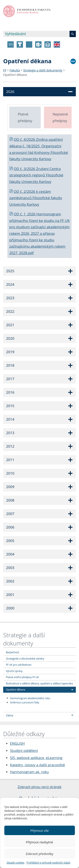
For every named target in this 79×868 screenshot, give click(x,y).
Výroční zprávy (14, 671)
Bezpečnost (13, 652)
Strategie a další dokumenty (43, 70)
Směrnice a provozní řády (25, 702)
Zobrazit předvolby (39, 854)
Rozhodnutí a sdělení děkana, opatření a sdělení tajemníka (39, 683)
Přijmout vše (39, 830)
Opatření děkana (15, 75)
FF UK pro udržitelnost (19, 665)
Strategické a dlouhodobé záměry (25, 659)
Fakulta (15, 70)
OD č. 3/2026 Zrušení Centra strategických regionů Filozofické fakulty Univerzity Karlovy (36, 175)
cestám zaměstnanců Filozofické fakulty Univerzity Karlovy (36, 198)
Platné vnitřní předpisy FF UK (22, 677)
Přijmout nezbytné (39, 842)
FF (5, 70)
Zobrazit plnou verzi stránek (40, 787)
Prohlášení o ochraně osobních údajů (48, 863)
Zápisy (10, 715)
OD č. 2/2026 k (24, 191)
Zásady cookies (15, 863)
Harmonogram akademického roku (30, 698)
